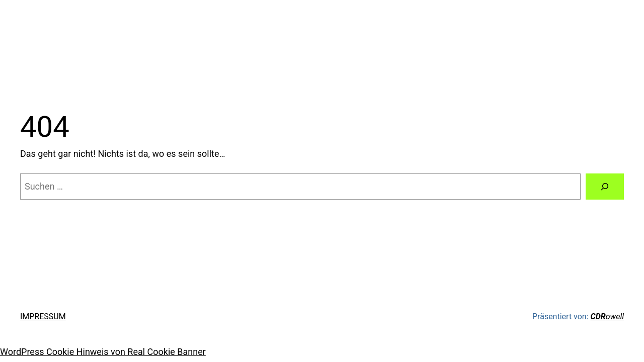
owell (607, 316)
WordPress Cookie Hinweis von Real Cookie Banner (103, 352)
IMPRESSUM (43, 316)
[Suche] (605, 187)
